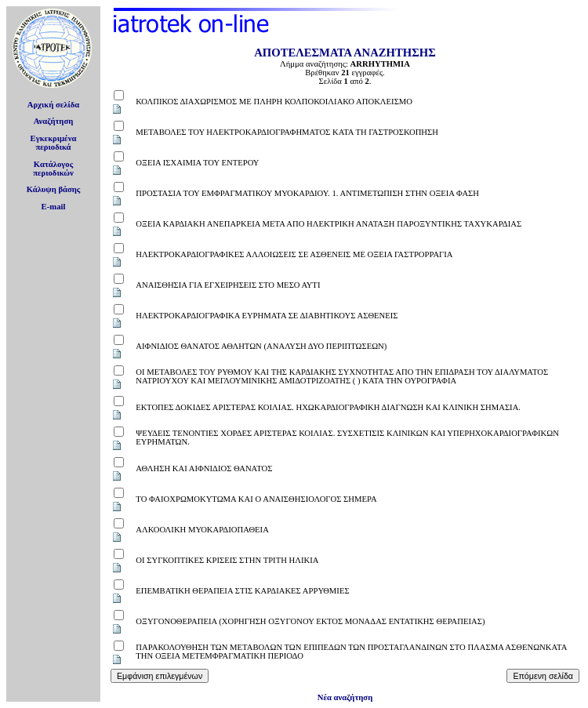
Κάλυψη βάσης (54, 189)
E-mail (54, 207)
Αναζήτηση (54, 121)
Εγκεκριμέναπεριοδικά (54, 143)
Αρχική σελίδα (54, 105)
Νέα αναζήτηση (345, 697)
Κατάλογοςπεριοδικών (53, 169)
